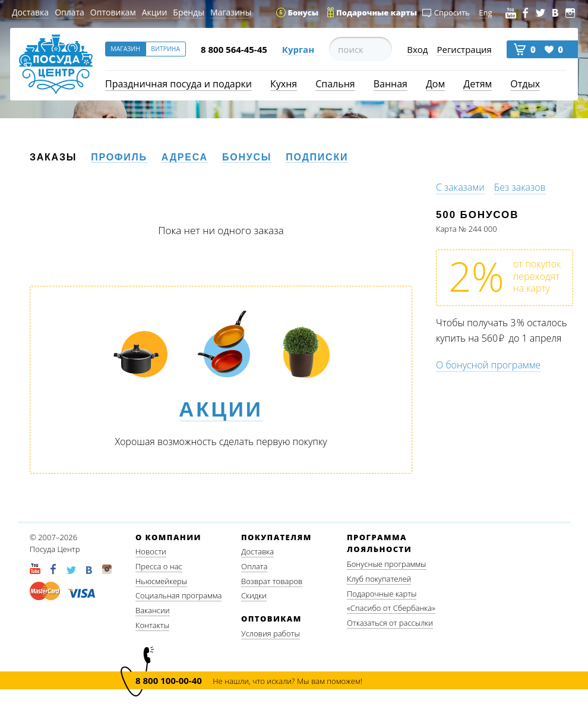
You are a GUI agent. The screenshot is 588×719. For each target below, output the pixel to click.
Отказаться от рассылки (390, 623)
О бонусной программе (488, 365)
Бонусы (247, 157)
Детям (478, 84)
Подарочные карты (382, 594)
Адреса (185, 157)
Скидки (254, 595)
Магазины (231, 12)
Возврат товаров (272, 581)
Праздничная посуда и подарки (178, 84)
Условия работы (271, 633)
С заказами (460, 187)
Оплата (69, 12)
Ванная (391, 84)
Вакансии (153, 610)
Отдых (525, 84)
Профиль (119, 157)
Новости (151, 551)
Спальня (335, 84)
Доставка (30, 12)
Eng (485, 12)
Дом (435, 84)
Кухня (284, 84)
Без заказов (520, 187)
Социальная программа (178, 595)
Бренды (189, 12)
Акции (155, 12)
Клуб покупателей (379, 579)
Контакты (152, 625)
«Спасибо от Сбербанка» (391, 608)
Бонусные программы (387, 564)
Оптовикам (113, 12)
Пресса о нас (159, 566)
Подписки (317, 157)
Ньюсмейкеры (161, 581)
